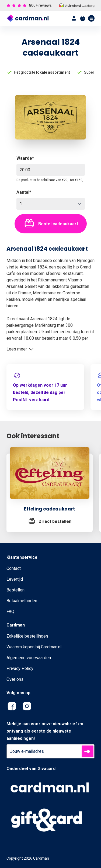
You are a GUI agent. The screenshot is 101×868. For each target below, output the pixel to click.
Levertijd (15, 579)
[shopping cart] (83, 18)
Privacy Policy (20, 668)
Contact (14, 568)
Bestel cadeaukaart (51, 224)
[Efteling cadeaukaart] (50, 476)
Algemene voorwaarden (29, 658)
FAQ (10, 612)
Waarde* (25, 158)
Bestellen (15, 590)
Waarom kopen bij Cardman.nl (34, 647)
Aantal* (24, 192)
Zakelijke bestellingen (27, 636)
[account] (74, 18)
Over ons (15, 679)
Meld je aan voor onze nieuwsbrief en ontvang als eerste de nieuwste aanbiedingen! (45, 731)
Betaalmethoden (22, 601)
